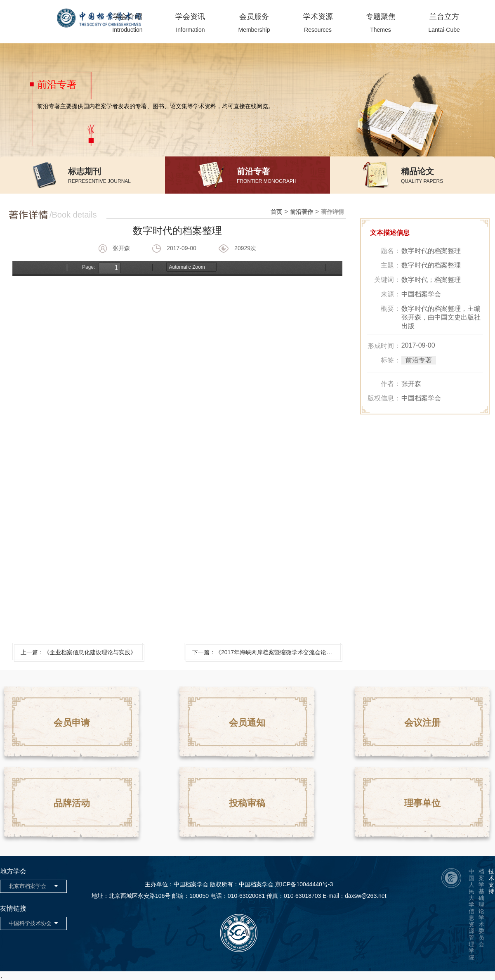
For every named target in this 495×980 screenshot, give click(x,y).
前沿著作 (302, 212)
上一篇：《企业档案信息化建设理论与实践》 (78, 652)
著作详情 (332, 212)
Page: (88, 267)
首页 (276, 212)
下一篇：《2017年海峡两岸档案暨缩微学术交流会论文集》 (266, 652)
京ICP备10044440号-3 (304, 884)
